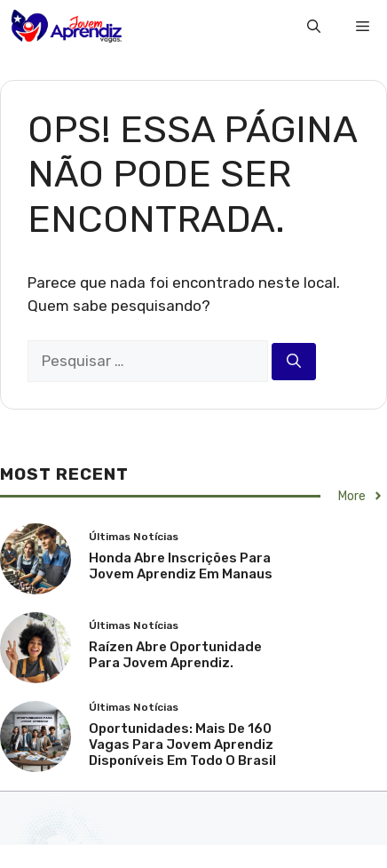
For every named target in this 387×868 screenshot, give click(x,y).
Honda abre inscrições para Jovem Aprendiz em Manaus (181, 566)
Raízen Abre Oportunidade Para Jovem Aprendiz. (175, 655)
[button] (314, 27)
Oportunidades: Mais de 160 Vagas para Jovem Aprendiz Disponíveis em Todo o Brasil (182, 745)
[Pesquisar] (294, 362)
